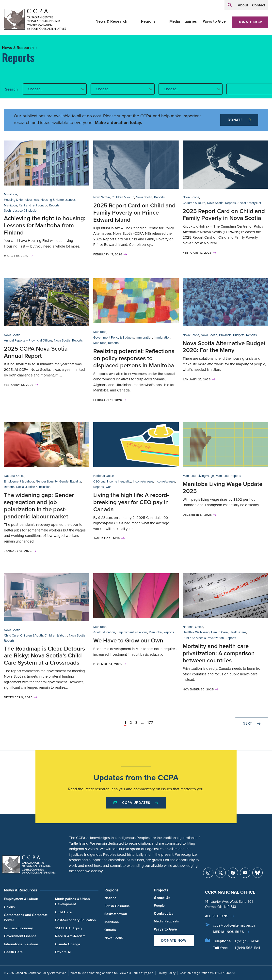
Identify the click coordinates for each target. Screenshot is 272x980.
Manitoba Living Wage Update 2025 (223, 488)
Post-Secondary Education (75, 920)
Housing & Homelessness (21, 200)
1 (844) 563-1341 (247, 948)
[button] (55, 89)
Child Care (11, 635)
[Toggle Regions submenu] (161, 21)
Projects (161, 890)
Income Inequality (119, 481)
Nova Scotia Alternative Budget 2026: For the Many (224, 347)
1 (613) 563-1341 (247, 941)
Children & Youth (123, 197)
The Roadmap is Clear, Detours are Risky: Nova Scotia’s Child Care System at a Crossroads (44, 656)
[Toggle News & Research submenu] (133, 21)
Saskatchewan (116, 914)
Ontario (110, 930)
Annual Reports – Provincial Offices (28, 340)
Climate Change (68, 944)
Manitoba (10, 194)
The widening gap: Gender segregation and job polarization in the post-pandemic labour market (39, 506)
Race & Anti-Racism (70, 936)
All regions (217, 916)
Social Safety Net (249, 203)
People (159, 906)
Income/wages (143, 481)
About (243, 5)
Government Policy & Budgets (114, 337)
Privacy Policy (167, 973)
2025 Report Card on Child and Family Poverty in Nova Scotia (224, 215)
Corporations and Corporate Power (26, 918)
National (111, 898)
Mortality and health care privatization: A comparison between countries (219, 653)
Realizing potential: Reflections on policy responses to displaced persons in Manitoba (134, 358)
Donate (239, 120)
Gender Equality (47, 481)
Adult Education (104, 632)
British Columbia (117, 906)
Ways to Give (214, 21)
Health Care (219, 632)
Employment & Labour (19, 481)
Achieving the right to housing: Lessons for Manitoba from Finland (45, 225)
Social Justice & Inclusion (21, 210)
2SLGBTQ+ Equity (69, 928)
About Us (162, 898)
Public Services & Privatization (203, 638)
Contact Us (164, 913)
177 (150, 723)
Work (109, 487)
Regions (148, 21)
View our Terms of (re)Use (136, 973)
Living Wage (206, 476)
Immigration (144, 337)
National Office (14, 476)
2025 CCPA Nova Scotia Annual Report (36, 352)
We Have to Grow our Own (128, 640)
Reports (54, 205)
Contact (259, 5)
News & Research (111, 21)
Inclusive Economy (18, 928)
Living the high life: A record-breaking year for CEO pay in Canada (131, 502)
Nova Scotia (102, 197)
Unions (9, 907)
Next (252, 723)
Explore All (63, 952)
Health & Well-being (196, 632)
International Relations (21, 944)
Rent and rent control (33, 205)
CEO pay (99, 481)
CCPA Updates (136, 803)
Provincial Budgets (232, 335)
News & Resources (21, 890)
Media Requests (166, 921)
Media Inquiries (183, 21)
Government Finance (20, 936)
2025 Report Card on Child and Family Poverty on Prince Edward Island (134, 213)
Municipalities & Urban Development (72, 902)
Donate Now (250, 22)
